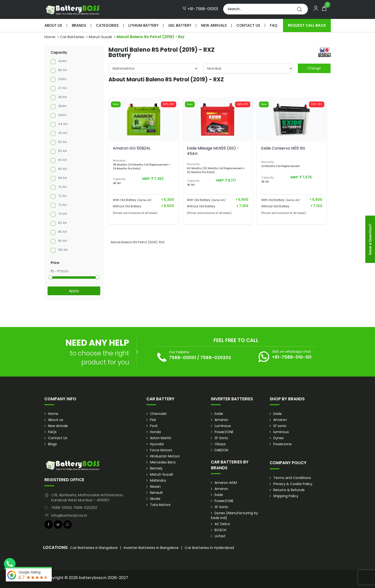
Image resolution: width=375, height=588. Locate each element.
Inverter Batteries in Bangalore (151, 548)
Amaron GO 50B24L (132, 148)
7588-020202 (216, 357)
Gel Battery (180, 25)
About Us (53, 25)
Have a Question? (370, 239)
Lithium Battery (143, 25)
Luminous (223, 426)
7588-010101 (183, 357)
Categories (107, 25)
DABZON (221, 450)
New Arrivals (214, 25)
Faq (274, 25)
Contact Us (248, 25)
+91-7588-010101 (200, 9)
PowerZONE (224, 432)
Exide (219, 414)
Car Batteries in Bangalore (94, 548)
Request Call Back (307, 25)
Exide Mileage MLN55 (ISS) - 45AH (213, 151)
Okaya (220, 444)
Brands (79, 25)
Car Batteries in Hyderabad (209, 548)
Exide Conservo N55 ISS (283, 148)
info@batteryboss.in (69, 515)
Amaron (221, 420)
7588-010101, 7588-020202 (74, 508)
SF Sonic (221, 438)
